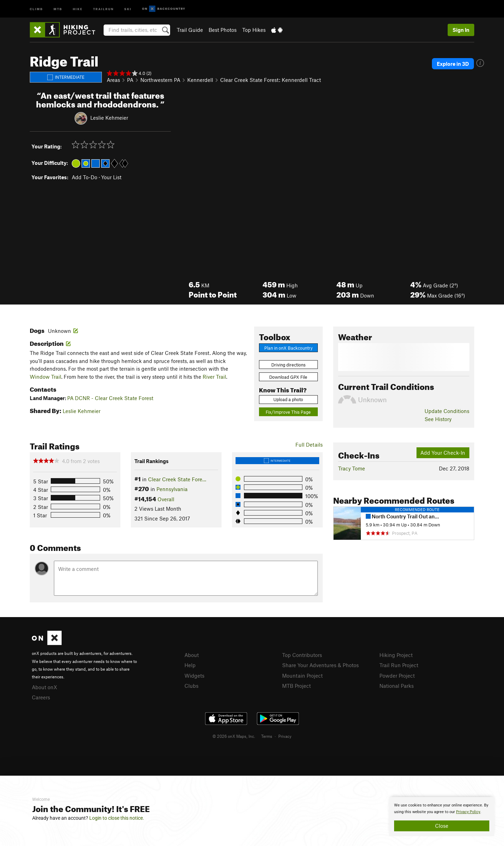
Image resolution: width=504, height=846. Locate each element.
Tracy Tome (352, 468)
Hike (78, 9)
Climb (36, 9)
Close (442, 826)
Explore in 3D (453, 64)
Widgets (194, 676)
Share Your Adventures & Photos (320, 665)
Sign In (461, 30)
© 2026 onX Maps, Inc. (234, 736)
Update (447, 411)
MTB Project (296, 686)
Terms (267, 736)
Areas (113, 80)
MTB (58, 9)
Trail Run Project (399, 665)
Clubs (191, 686)
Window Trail (45, 377)
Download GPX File (288, 377)
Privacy (285, 736)
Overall (166, 499)
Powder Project (397, 676)
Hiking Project (396, 655)
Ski (128, 9)
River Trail (214, 377)
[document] (442, 817)
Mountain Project (302, 676)
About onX (44, 687)
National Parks (397, 686)
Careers (41, 697)
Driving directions (288, 365)
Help (190, 665)
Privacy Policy (468, 812)
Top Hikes (254, 30)
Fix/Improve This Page (288, 412)
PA (130, 80)
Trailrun (103, 9)
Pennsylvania (172, 489)
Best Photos (223, 30)
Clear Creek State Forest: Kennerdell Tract (271, 80)
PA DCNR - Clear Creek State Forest (110, 398)
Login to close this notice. (117, 818)
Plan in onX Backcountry (288, 348)
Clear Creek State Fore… (177, 479)
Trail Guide (190, 30)
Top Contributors (302, 655)
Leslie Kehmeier (109, 117)
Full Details (309, 445)
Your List (111, 177)
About (192, 655)
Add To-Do (85, 177)
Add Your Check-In (443, 453)
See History (438, 419)
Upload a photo (288, 399)
